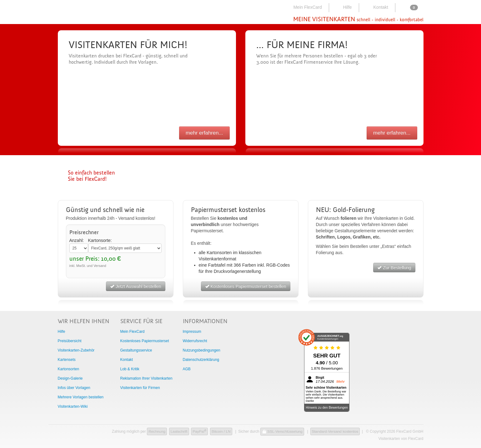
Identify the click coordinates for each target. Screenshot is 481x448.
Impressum (192, 332)
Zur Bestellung (394, 268)
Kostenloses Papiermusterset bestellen (246, 286)
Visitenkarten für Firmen (140, 388)
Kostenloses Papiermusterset (145, 341)
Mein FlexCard (304, 7)
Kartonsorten (69, 369)
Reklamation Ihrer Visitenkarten (146, 378)
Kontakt (376, 7)
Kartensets (67, 360)
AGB (187, 369)
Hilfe (343, 7)
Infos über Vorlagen (74, 388)
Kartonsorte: (100, 240)
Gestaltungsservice (136, 350)
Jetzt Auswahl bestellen (135, 286)
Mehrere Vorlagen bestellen (81, 397)
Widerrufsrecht (195, 341)
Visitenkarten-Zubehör (76, 350)
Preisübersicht (70, 341)
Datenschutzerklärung (201, 360)
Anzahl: (77, 240)
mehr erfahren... (204, 133)
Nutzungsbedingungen (202, 350)
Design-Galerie (70, 378)
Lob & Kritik (130, 369)
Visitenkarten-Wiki (73, 406)
